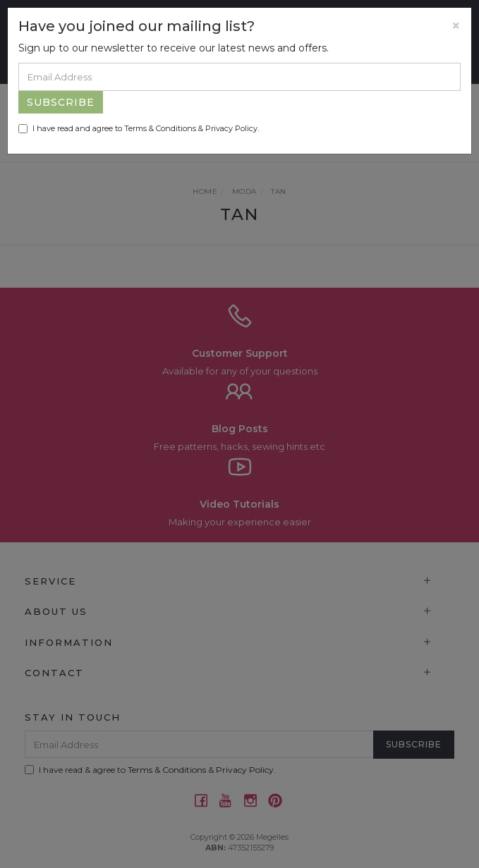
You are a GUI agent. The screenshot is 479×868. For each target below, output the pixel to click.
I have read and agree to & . (139, 128)
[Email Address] (240, 77)
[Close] (456, 26)
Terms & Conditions (160, 128)
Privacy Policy (231, 128)
